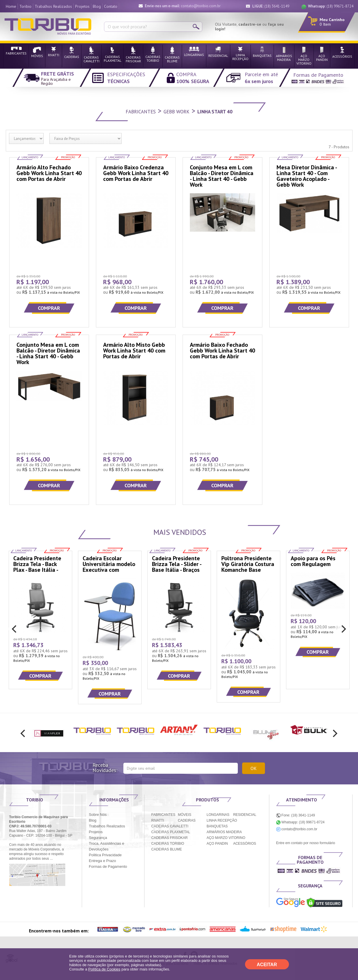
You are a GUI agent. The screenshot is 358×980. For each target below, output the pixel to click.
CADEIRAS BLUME (167, 849)
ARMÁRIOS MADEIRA (224, 832)
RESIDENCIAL (245, 815)
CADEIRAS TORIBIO (168, 844)
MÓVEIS (184, 815)
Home (11, 6)
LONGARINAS (218, 815)
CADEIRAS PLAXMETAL (171, 832)
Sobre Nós (98, 815)
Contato (111, 6)
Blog (97, 6)
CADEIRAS (187, 820)
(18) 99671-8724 (331, 6)
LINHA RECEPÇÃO (222, 820)
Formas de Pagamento (108, 866)
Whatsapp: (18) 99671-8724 (301, 822)
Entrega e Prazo (103, 861)
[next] (343, 629)
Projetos (82, 6)
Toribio (25, 6)
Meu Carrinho (332, 20)
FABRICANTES (163, 815)
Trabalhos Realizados (53, 6)
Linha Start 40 (215, 112)
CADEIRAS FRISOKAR (170, 838)
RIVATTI (158, 820)
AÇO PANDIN (217, 844)
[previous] (15, 629)
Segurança (98, 838)
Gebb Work (177, 112)
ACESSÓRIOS (245, 844)
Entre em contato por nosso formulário (306, 843)
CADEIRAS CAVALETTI (170, 826)
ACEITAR (267, 965)
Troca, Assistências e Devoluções (107, 846)
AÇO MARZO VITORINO (226, 838)
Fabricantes (141, 112)
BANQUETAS (217, 826)
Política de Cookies (104, 969)
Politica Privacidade (105, 855)
